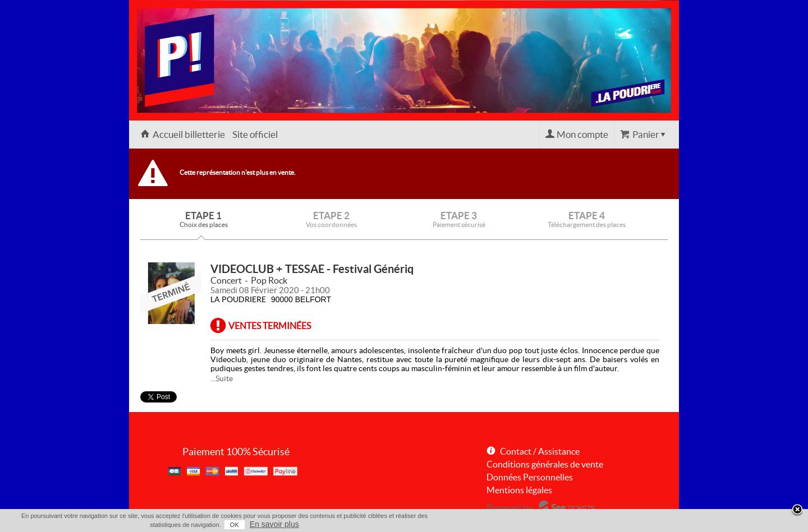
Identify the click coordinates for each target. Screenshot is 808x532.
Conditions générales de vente (545, 464)
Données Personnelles (530, 477)
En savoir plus (274, 524)
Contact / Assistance (540, 451)
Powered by (509, 507)
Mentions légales (519, 490)
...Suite (222, 378)
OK (235, 525)
